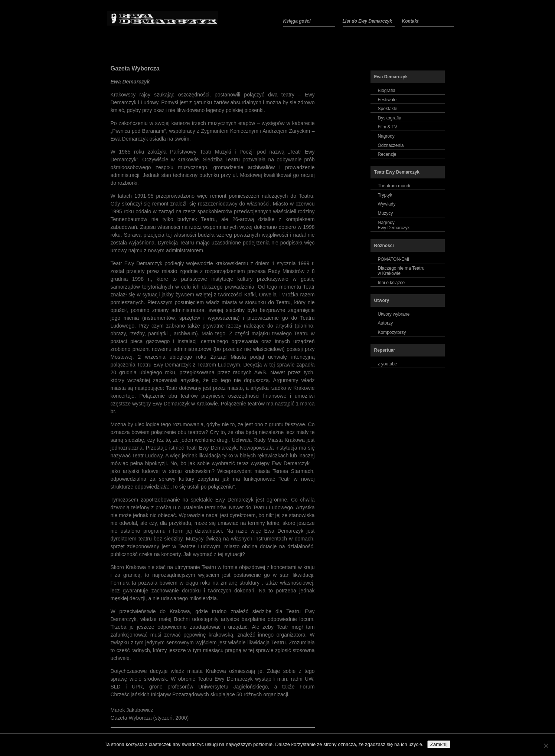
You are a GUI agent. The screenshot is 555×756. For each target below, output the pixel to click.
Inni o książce (391, 283)
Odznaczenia (391, 145)
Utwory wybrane (394, 314)
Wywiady (387, 204)
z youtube (388, 364)
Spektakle (388, 109)
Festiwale (387, 100)
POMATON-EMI (394, 259)
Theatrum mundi (394, 186)
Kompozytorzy (392, 332)
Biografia (387, 91)
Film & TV (388, 127)
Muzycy (386, 213)
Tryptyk (385, 195)
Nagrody (386, 136)
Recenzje (387, 154)
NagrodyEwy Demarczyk (394, 225)
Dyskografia (390, 118)
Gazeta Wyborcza (135, 68)
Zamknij (439, 744)
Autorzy (386, 323)
